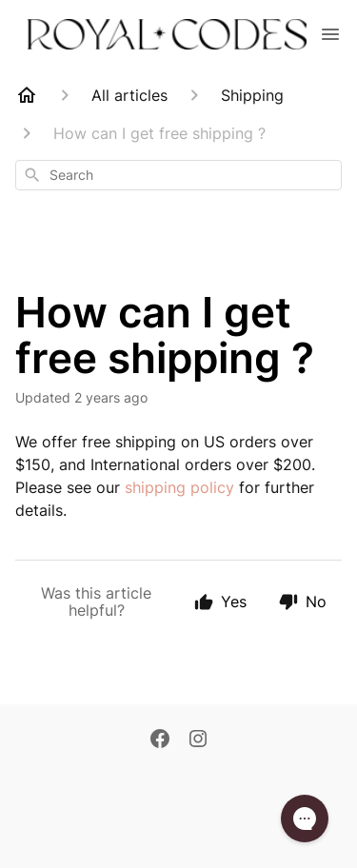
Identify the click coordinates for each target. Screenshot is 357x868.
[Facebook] (160, 740)
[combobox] (178, 175)
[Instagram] (198, 740)
